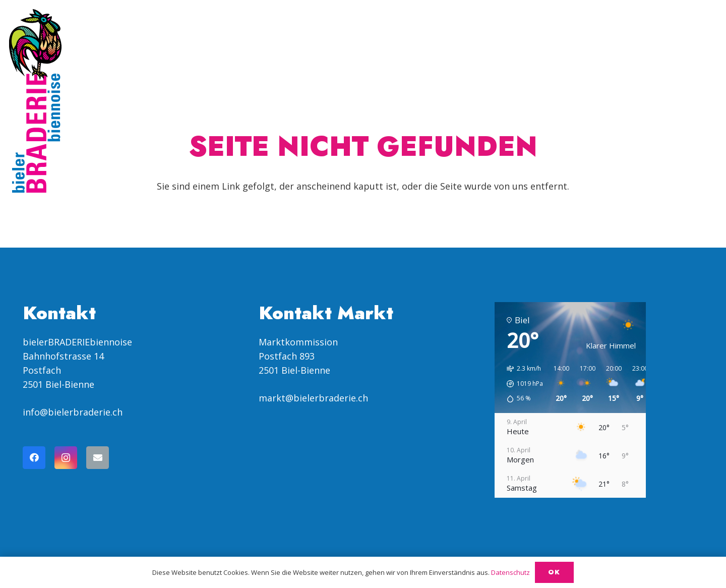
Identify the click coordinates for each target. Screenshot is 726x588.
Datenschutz (510, 572)
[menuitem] (641, 38)
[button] (607, 38)
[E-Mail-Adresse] (98, 458)
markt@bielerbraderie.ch (313, 398)
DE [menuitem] (668, 38)
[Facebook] (34, 458)
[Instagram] (66, 458)
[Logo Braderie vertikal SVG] (35, 101)
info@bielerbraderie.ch (73, 412)
